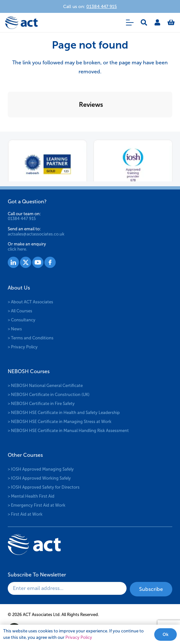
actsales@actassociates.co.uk (36, 234)
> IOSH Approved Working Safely (39, 478)
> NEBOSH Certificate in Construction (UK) (49, 395)
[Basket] (171, 23)
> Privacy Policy (23, 347)
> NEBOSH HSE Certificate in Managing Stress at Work (60, 422)
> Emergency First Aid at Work (37, 505)
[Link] (157, 23)
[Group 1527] (13, 262)
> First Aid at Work (25, 514)
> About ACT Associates (30, 302)
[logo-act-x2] (21, 23)
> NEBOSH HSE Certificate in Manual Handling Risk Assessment (68, 431)
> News (15, 329)
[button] (130, 23)
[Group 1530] (50, 262)
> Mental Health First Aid (31, 496)
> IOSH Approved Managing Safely (41, 469)
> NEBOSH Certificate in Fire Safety (41, 404)
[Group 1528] (26, 262)
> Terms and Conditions (31, 338)
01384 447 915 (22, 219)
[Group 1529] (38, 262)
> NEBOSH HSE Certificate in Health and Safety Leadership (64, 413)
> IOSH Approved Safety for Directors (44, 487)
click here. (17, 249)
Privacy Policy (79, 637)
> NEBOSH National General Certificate (45, 386)
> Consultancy (22, 320)
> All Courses (20, 311)
